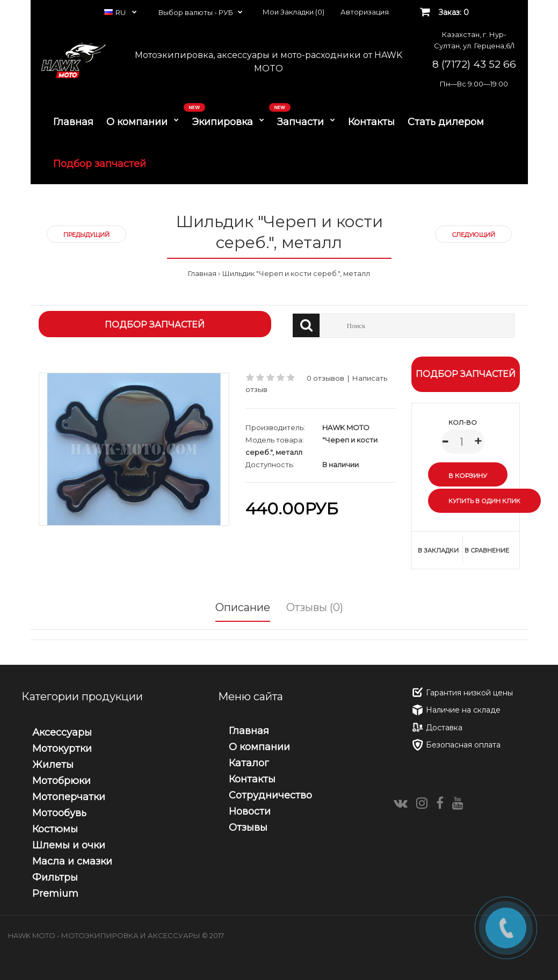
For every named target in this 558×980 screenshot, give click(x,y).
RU (116, 12)
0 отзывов (325, 378)
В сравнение (487, 550)
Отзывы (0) (315, 607)
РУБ (226, 12)
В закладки (438, 550)
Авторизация (365, 12)
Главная (202, 273)
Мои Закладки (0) (294, 12)
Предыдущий (86, 235)
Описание (243, 607)
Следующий (473, 235)
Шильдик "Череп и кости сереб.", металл (296, 273)
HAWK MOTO (346, 427)
